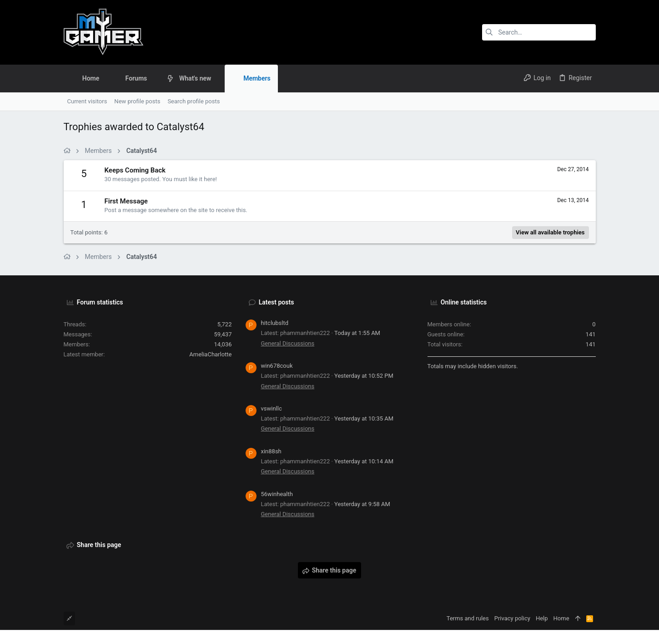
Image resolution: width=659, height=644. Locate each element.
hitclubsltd (275, 323)
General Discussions (288, 343)
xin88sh (271, 451)
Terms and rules (468, 618)
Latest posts (277, 302)
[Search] (539, 32)
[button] (154, 78)
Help (542, 618)
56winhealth (277, 494)
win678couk (277, 366)
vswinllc (272, 408)
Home (561, 618)
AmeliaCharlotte (210, 354)
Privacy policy (512, 618)
